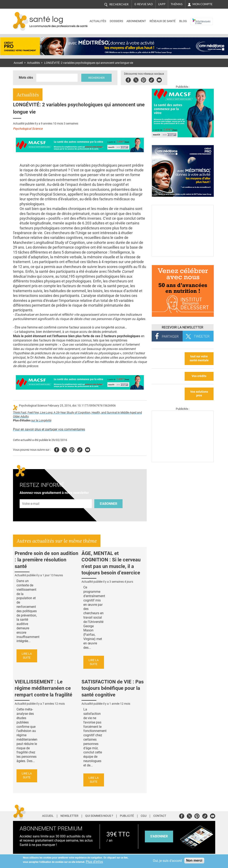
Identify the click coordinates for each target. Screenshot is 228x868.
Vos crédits (199, 376)
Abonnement (136, 21)
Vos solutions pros (199, 394)
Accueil (18, 63)
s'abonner (159, 836)
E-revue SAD (144, 4)
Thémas (177, 4)
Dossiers (116, 21)
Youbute (159, 79)
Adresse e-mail (31, 497)
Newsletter (69, 816)
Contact (160, 816)
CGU (144, 816)
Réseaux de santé (163, 21)
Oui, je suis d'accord (167, 861)
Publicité (127, 816)
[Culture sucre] (183, 255)
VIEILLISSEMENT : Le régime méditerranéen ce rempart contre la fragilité (43, 688)
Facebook (128, 79)
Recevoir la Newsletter (183, 327)
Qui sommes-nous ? (99, 816)
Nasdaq (197, 18)
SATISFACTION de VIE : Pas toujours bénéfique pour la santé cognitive (113, 688)
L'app (162, 4)
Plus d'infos (94, 862)
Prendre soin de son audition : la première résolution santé (46, 560)
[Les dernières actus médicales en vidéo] (183, 461)
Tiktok (151, 79)
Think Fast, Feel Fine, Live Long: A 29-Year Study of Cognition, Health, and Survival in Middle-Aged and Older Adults (77, 415)
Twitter (136, 79)
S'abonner (108, 504)
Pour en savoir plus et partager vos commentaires (49, 429)
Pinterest (144, 79)
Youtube (88, 449)
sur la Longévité (41, 420)
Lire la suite (27, 656)
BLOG (183, 21)
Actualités (98, 21)
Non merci (194, 860)
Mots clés (26, 78)
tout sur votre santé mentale (199, 358)
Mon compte (203, 4)
